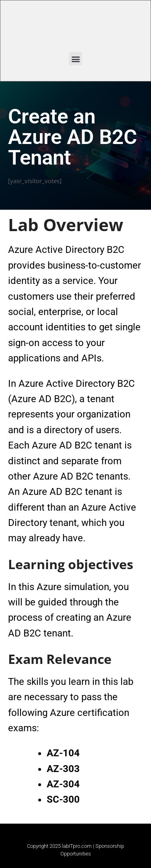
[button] (75, 59)
